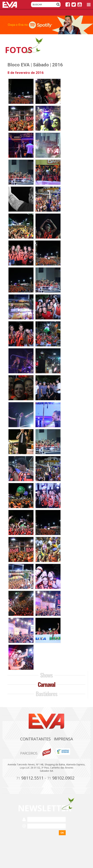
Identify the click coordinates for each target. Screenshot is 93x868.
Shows (46, 675)
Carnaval (46, 684)
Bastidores (46, 694)
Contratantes (35, 739)
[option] (46, 25)
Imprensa (63, 739)
